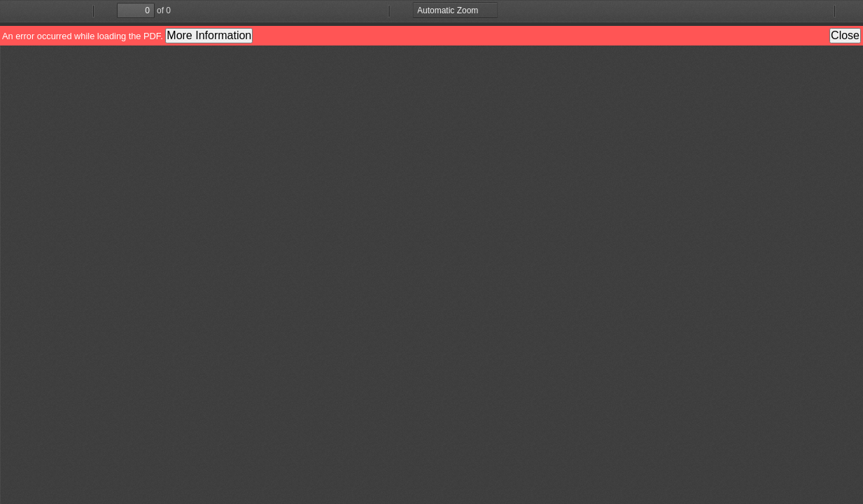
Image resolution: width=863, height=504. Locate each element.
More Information (209, 35)
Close (845, 35)
